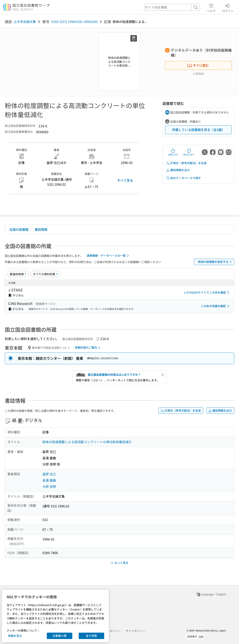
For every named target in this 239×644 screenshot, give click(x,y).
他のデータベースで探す (183, 178)
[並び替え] (18, 274)
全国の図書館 (19, 229)
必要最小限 (60, 636)
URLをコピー (189, 152)
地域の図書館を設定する (215, 262)
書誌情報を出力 (178, 170)
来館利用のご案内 (88, 348)
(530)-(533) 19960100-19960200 (74, 22)
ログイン (228, 7)
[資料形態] (45, 274)
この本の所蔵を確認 (216, 306)
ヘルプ (211, 7)
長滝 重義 (49, 480)
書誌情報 (41, 229)
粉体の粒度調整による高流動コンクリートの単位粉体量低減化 (87, 442)
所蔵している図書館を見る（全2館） (198, 130)
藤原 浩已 (49, 474)
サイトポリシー (135, 631)
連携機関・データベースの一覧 (108, 256)
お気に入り (173, 152)
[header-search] (172, 7)
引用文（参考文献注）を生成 (186, 163)
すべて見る (125, 180)
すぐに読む (198, 65)
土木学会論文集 (25, 22)
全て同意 (91, 636)
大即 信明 (49, 486)
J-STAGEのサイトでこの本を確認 (207, 292)
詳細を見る (15, 636)
